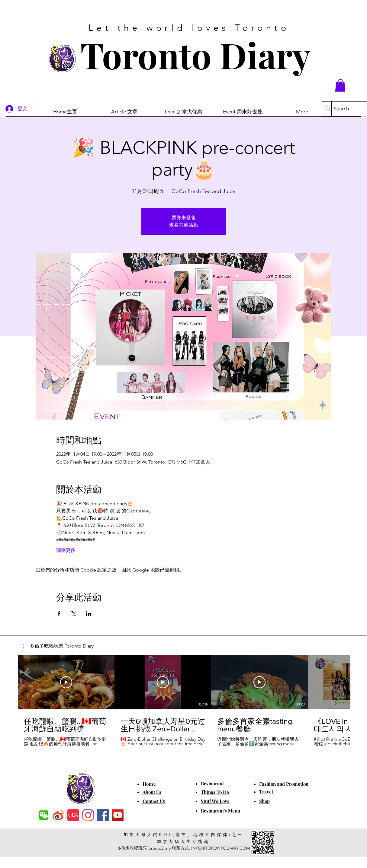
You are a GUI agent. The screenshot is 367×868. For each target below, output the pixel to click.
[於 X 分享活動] (74, 614)
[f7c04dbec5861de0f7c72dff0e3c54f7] (44, 815)
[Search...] (349, 109)
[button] (340, 85)
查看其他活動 (184, 225)
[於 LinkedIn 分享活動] (89, 614)
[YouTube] (118, 815)
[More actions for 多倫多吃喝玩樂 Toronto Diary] (58, 646)
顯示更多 (66, 550)
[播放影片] (66, 682)
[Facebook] (103, 815)
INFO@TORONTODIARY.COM (221, 848)
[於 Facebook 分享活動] (59, 614)
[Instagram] (88, 815)
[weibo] (58, 815)
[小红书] (73, 815)
